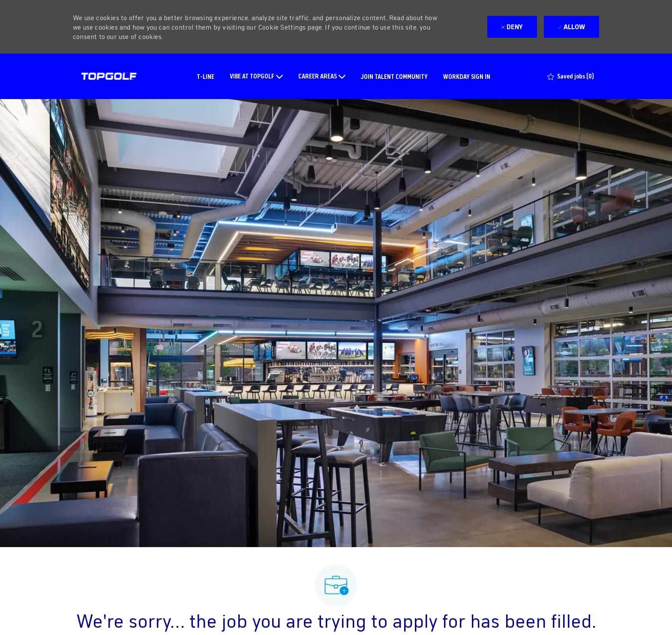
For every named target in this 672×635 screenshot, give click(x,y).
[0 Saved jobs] (571, 76)
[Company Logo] (109, 76)
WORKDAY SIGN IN (467, 76)
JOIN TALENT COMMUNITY (394, 76)
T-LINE (205, 76)
